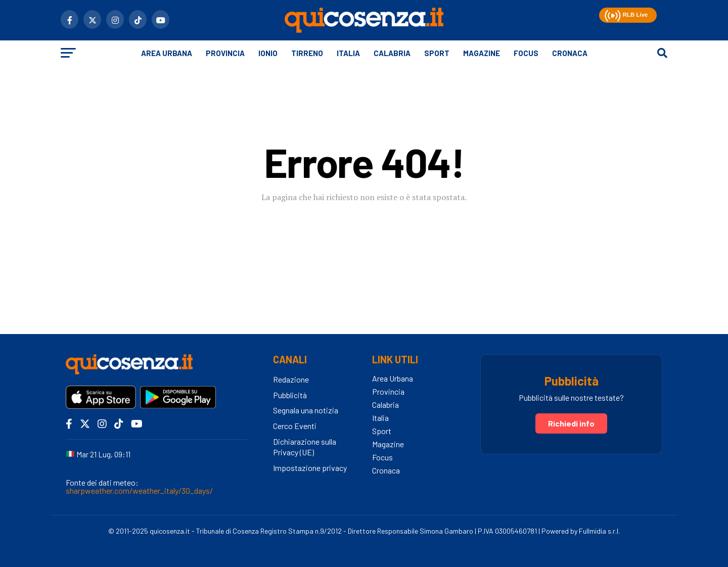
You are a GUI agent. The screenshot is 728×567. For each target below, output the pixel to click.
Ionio (268, 53)
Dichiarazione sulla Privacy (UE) (305, 447)
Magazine (482, 53)
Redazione (291, 379)
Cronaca (570, 53)
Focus (526, 53)
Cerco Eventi (295, 426)
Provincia (225, 53)
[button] (611, 14)
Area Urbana (167, 53)
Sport (437, 53)
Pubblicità (290, 395)
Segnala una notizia (306, 410)
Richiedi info (571, 423)
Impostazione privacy (310, 468)
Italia (348, 53)
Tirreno (307, 53)
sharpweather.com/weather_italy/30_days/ (139, 490)
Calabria (392, 53)
